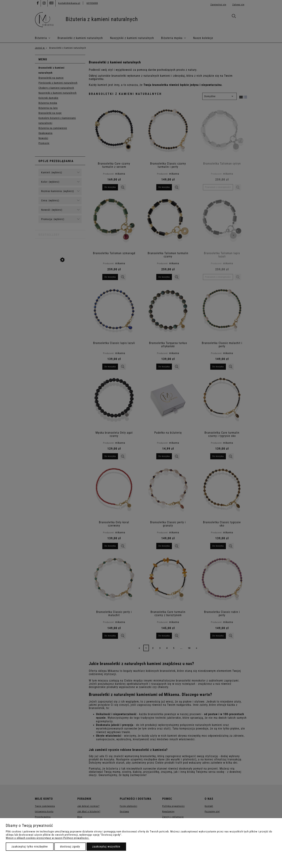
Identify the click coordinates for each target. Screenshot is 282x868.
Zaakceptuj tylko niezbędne (30, 847)
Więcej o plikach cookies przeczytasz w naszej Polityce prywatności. (48, 838)
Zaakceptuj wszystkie (106, 847)
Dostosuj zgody (70, 847)
